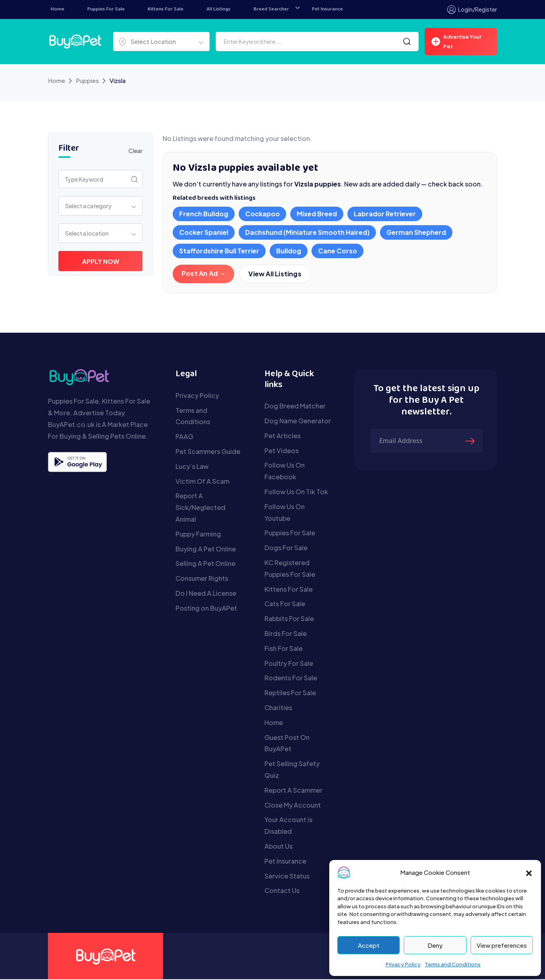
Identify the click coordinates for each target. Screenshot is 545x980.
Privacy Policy (403, 964)
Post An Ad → (203, 273)
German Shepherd (416, 232)
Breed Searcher (271, 9)
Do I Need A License (206, 594)
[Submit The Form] (471, 441)
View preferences (502, 945)
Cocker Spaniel (204, 232)
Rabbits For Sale (289, 619)
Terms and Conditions (453, 964)
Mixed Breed (317, 214)
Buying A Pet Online (206, 550)
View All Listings (275, 274)
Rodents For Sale (291, 679)
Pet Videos (282, 451)
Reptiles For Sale (290, 693)
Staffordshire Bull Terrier (219, 251)
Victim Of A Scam (202, 482)
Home (58, 9)
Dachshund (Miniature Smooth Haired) (307, 232)
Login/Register (472, 9)
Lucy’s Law (192, 467)
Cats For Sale (285, 604)
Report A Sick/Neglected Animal (200, 508)
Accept (369, 945)
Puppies (87, 80)
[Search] (407, 41)
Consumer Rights (202, 579)
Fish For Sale (284, 649)
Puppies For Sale (106, 9)
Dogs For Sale (286, 548)
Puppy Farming (198, 535)
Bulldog (289, 251)
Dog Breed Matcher (295, 407)
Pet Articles (283, 436)
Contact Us (282, 891)
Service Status (287, 877)
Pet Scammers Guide (208, 452)
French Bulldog (204, 214)
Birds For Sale (286, 634)
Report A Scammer (293, 791)
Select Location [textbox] (153, 41)
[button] (529, 872)
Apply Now (101, 261)
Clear (135, 151)
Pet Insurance (327, 9)
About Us (279, 847)
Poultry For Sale (289, 664)
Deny (435, 945)
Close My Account (293, 806)
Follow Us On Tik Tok (296, 492)
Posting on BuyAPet (206, 609)
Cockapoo (262, 214)
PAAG (184, 437)
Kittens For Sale (166, 9)
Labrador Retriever (385, 214)
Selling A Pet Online (205, 564)
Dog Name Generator (298, 422)
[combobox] (161, 41)
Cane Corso (338, 251)
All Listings (219, 9)
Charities (278, 708)
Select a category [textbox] (88, 206)
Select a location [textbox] (87, 233)
